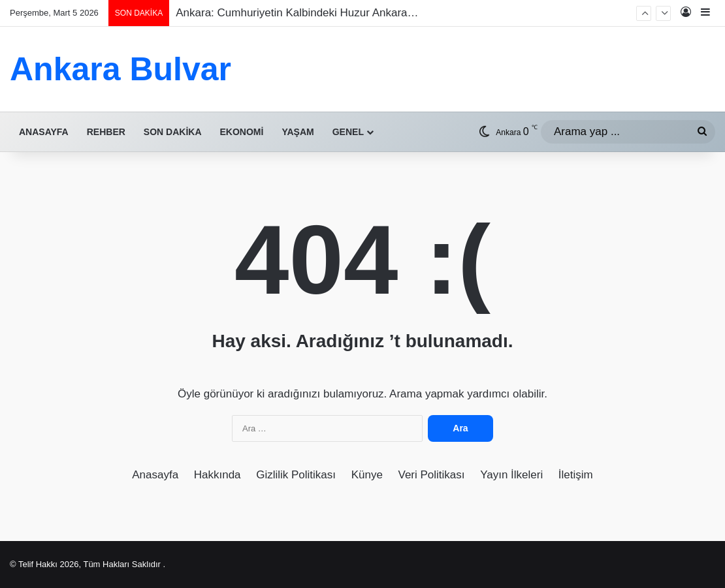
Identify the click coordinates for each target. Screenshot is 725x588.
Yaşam (298, 132)
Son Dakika (173, 132)
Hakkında (217, 475)
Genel (348, 132)
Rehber (106, 132)
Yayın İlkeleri (511, 475)
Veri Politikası (432, 475)
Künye (367, 475)
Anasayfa (44, 132)
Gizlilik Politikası (296, 475)
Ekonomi (242, 132)
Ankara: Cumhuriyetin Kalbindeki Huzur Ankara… (297, 13)
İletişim (576, 475)
